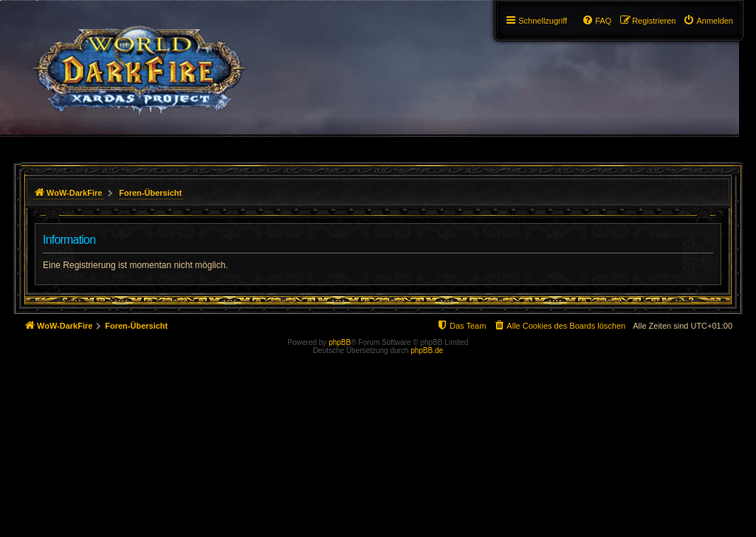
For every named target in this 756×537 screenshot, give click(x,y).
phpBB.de (427, 350)
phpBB (340, 342)
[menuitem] (708, 21)
